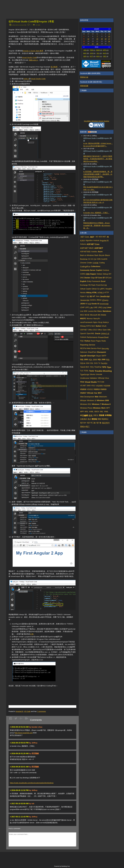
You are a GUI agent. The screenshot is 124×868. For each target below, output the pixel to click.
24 (109, 41)
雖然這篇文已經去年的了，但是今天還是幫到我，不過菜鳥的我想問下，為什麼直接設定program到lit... (98, 159)
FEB (93, 50)
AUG (106, 53)
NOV (99, 56)
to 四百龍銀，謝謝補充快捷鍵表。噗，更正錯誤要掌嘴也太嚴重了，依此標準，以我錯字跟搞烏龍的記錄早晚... (98, 174)
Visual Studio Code (29, 57)
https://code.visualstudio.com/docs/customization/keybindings (32, 783)
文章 (32, 634)
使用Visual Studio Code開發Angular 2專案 (31, 22)
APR (106, 50)
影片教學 (54, 67)
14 (97, 39)
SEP (86, 56)
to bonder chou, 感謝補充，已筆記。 (96, 213)
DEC (106, 56)
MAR (99, 50)
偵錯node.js (33, 60)
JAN (86, 50)
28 (97, 44)
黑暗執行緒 (84, 77)
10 (109, 36)
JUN (93, 53)
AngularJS (19, 711)
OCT (93, 56)
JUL (99, 53)
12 (88, 39)
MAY (86, 53)
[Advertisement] (34, 693)
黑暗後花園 (84, 86)
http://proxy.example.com (24, 733)
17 (109, 39)
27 (93, 44)
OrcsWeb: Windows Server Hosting (97, 121)
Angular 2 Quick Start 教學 (33, 51)
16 (106, 39)
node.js (26, 79)
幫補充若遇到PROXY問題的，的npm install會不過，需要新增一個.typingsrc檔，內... (97, 226)
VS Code (27, 711)
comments (42, 711)
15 (102, 39)
